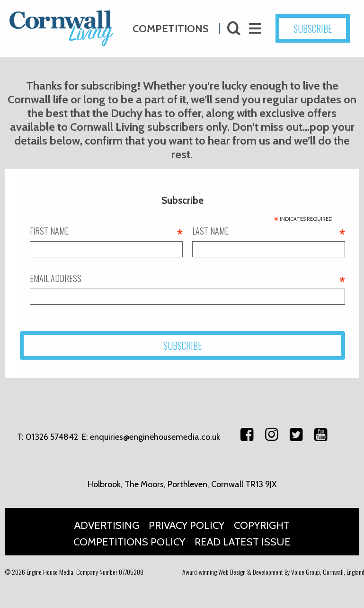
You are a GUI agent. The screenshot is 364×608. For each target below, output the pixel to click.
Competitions (170, 24)
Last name (269, 231)
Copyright (262, 525)
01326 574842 (52, 437)
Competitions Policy (129, 542)
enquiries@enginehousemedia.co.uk (155, 437)
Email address (187, 278)
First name (106, 231)
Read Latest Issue (243, 542)
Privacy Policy (186, 525)
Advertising (107, 525)
